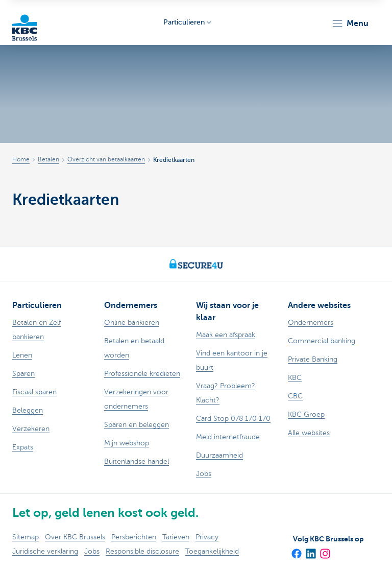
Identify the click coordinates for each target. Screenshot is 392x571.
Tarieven (176, 537)
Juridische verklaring (45, 551)
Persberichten (134, 537)
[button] (350, 23)
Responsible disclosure (142, 551)
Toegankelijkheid (212, 551)
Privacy (207, 537)
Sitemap (26, 537)
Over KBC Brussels (75, 537)
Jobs (92, 551)
